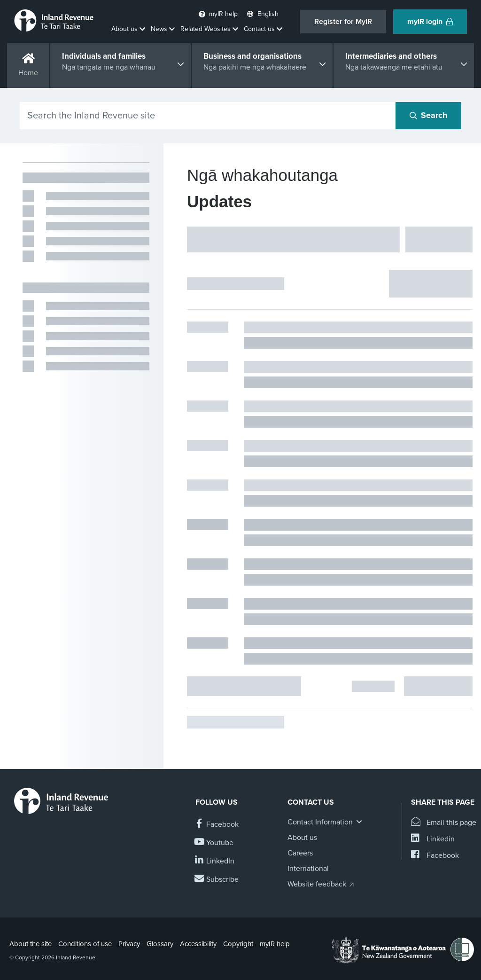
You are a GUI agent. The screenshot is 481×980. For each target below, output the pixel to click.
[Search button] (428, 116)
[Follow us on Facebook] (217, 825)
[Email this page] (444, 823)
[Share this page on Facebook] (435, 856)
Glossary (160, 944)
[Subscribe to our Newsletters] (217, 880)
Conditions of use (85, 944)
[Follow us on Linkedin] (215, 861)
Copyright (238, 944)
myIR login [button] (430, 22)
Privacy (129, 944)
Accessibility (198, 944)
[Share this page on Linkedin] (433, 839)
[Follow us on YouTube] (214, 843)
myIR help (275, 944)
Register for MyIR (343, 22)
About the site (31, 944)
